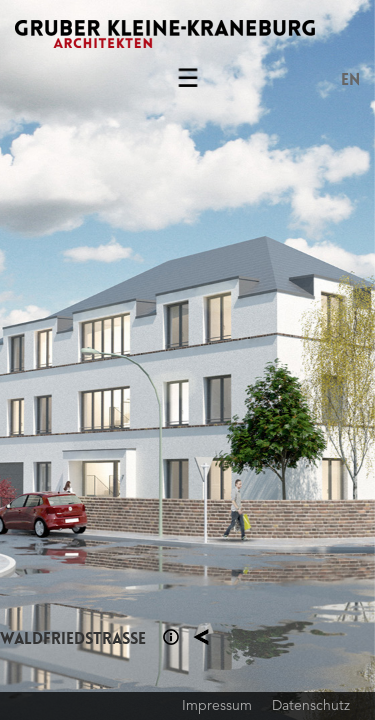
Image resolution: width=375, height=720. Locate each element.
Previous (94, 360)
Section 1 (171, 637)
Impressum (217, 705)
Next (282, 360)
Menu (188, 82)
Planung (201, 637)
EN (350, 79)
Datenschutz (311, 705)
